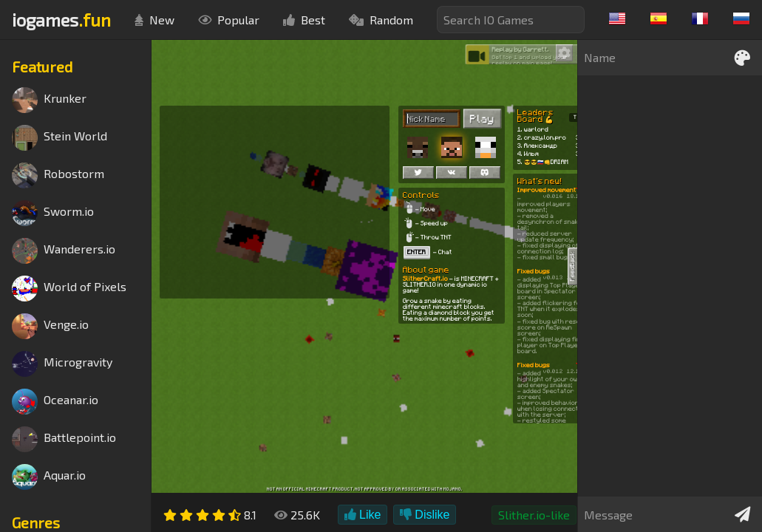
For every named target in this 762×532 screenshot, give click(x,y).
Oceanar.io (55, 402)
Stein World (59, 138)
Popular (229, 20)
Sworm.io (53, 213)
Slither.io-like (534, 515)
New (154, 20)
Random (381, 20)
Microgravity (62, 364)
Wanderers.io (64, 251)
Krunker (49, 100)
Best (304, 20)
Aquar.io (49, 477)
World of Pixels (69, 289)
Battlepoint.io (64, 439)
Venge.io (50, 326)
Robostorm (58, 175)
